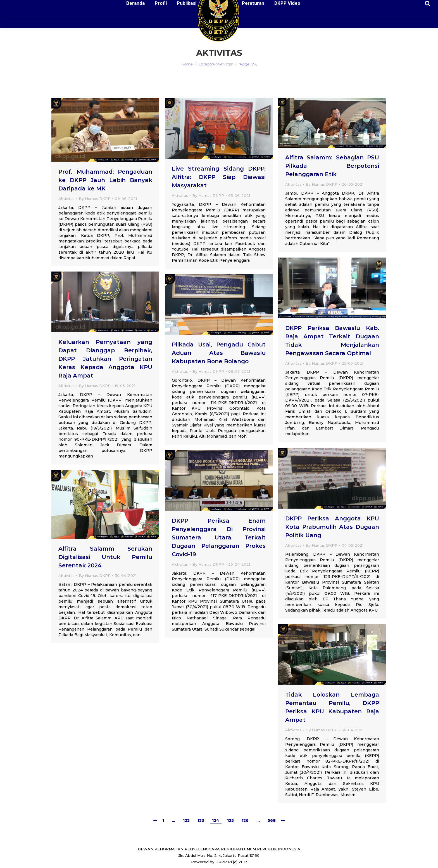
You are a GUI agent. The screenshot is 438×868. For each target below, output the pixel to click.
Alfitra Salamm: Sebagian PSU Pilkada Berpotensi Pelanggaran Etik (332, 166)
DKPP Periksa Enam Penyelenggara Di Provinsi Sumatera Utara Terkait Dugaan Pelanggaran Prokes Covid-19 (219, 537)
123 (201, 820)
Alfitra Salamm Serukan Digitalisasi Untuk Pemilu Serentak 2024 (105, 557)
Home (187, 64)
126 (245, 820)
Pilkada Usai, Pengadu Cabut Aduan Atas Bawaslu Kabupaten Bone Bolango (219, 353)
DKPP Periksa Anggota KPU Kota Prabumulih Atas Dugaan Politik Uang (332, 527)
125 (230, 820)
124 (216, 820)
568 (272, 820)
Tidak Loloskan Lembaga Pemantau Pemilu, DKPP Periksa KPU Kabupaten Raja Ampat (332, 707)
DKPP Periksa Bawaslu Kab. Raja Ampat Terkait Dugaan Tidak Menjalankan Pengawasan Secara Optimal (332, 341)
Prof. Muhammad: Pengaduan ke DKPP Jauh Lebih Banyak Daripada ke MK (105, 180)
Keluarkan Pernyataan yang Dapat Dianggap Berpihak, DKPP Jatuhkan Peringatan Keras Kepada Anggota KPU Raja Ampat (105, 359)
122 (186, 820)
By (95, 199)
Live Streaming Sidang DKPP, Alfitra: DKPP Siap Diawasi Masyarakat (219, 177)
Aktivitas (66, 199)
